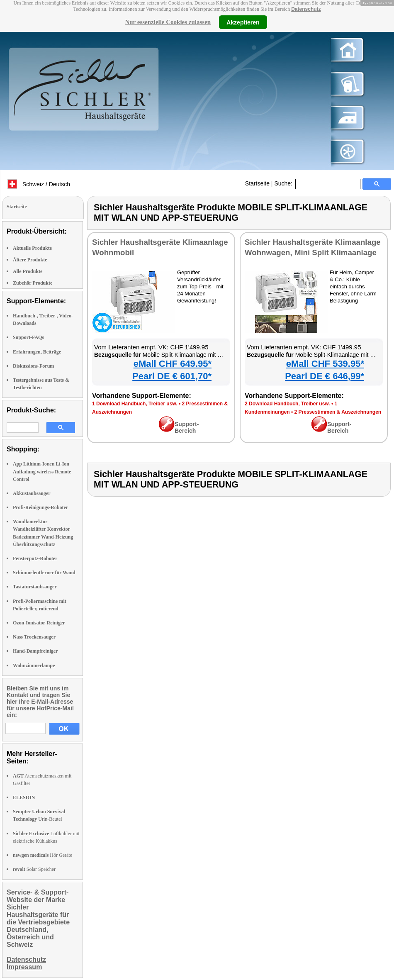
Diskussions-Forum (33, 366)
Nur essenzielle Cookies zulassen (168, 22)
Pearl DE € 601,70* (172, 376)
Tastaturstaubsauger (35, 587)
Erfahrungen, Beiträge (37, 352)
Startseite (257, 183)
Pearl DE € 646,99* (325, 376)
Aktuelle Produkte (32, 248)
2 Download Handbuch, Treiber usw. (287, 404)
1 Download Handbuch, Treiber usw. (135, 404)
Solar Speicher (34, 869)
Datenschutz (306, 9)
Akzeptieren (243, 22)
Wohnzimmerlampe (34, 666)
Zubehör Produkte (33, 283)
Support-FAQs (28, 337)
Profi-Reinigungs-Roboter (40, 507)
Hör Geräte (43, 855)
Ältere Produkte (30, 260)
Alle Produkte (28, 271)
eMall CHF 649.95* (173, 364)
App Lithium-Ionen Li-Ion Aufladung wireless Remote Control (42, 471)
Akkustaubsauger (32, 493)
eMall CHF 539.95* (325, 364)
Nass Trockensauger (34, 637)
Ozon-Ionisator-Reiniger (39, 623)
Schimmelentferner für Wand (44, 573)
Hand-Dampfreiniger (35, 651)
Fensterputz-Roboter (35, 558)
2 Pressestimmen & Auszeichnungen (338, 412)
